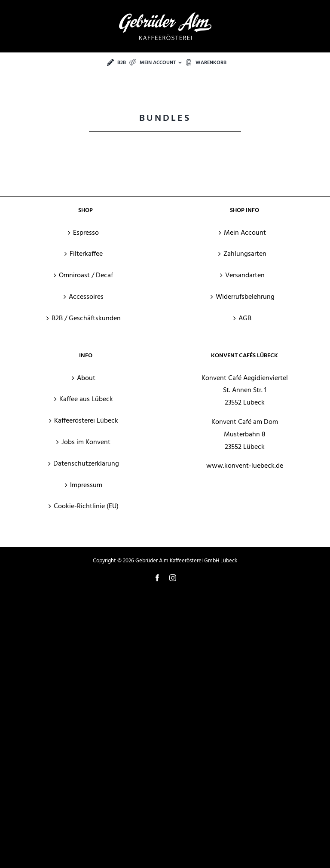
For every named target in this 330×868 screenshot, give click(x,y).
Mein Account (245, 233)
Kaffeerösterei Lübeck (86, 420)
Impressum (86, 485)
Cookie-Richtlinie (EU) (86, 506)
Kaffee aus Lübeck (86, 399)
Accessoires (86, 297)
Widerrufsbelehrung (245, 297)
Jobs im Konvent (86, 442)
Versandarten (245, 275)
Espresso (86, 233)
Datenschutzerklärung (86, 463)
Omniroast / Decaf (86, 275)
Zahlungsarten (245, 254)
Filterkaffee (86, 254)
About (86, 378)
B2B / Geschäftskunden (86, 318)
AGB (245, 318)
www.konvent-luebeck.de (245, 466)
